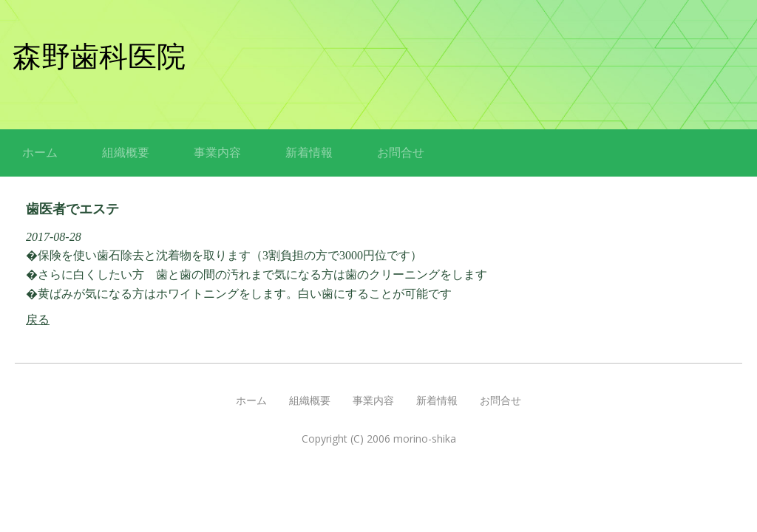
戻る (38, 320)
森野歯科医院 (99, 57)
